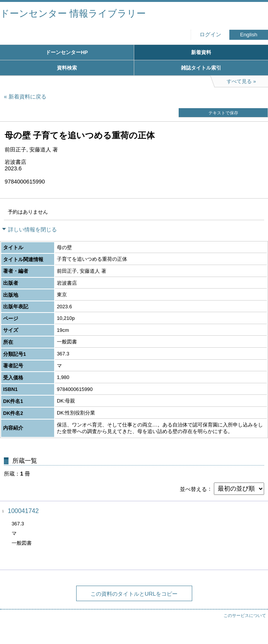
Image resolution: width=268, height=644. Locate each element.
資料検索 (67, 68)
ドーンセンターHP (67, 52)
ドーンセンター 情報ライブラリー (73, 13)
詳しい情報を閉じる (32, 229)
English (249, 35)
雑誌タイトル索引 (201, 68)
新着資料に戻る (27, 97)
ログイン (210, 35)
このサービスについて (245, 615)
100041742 (23, 511)
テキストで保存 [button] (223, 113)
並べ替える (193, 489)
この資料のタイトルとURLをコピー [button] (134, 594)
